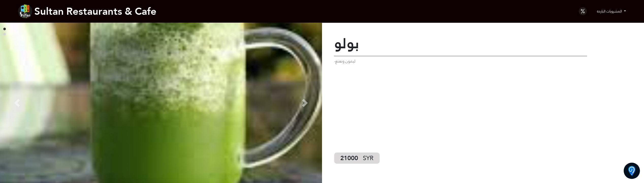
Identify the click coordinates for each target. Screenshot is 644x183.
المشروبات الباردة (610, 11)
